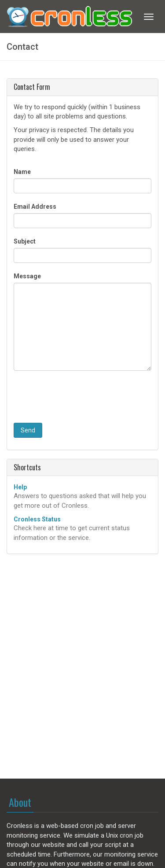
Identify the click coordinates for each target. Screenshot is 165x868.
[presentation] (81, 397)
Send (28, 430)
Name (22, 172)
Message (27, 276)
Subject (25, 241)
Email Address (35, 207)
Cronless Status (37, 519)
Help (20, 487)
